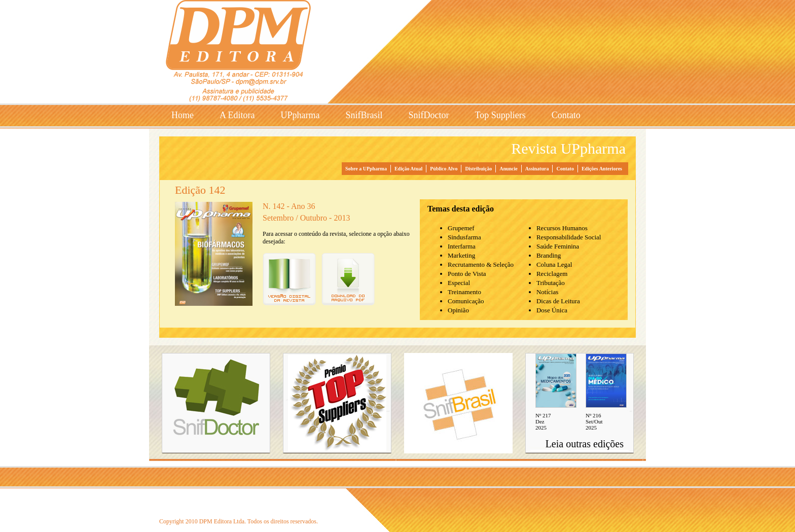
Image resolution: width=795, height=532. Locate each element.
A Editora (237, 115)
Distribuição (478, 169)
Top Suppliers (500, 115)
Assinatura (537, 169)
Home (183, 115)
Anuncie (509, 169)
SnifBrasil (364, 115)
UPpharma (300, 115)
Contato (566, 115)
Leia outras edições (585, 444)
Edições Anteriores (602, 169)
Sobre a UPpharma (366, 169)
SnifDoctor (429, 115)
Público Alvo (444, 169)
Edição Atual (408, 169)
